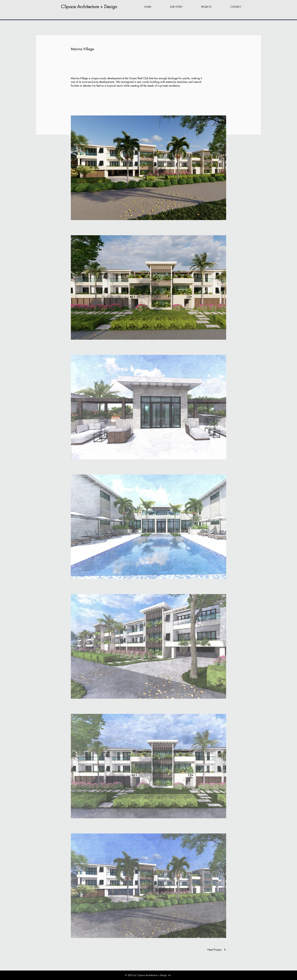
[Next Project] (217, 950)
